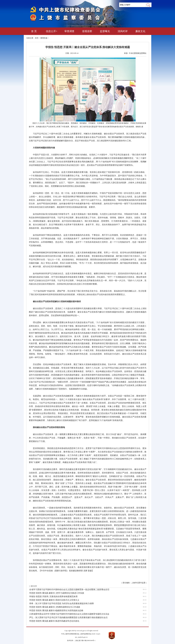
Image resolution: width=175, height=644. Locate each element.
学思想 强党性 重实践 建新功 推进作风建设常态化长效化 (54, 621)
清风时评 (123, 31)
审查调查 (69, 31)
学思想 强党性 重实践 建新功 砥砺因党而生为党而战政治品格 (56, 610)
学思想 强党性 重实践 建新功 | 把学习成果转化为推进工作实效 (57, 593)
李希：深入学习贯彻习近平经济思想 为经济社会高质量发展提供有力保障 (61, 603)
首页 (37, 38)
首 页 (34, 31)
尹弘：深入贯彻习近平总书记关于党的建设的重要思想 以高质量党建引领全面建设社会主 (68, 617)
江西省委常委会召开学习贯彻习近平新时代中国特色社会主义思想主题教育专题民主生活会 (69, 614)
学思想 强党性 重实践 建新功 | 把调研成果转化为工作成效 (55, 607)
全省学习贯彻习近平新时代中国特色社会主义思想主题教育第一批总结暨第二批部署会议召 (69, 590)
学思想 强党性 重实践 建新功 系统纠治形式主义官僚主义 (54, 600)
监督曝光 (105, 31)
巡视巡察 (87, 31)
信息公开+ (52, 31)
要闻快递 (44, 38)
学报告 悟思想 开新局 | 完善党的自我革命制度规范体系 (53, 596)
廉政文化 (140, 31)
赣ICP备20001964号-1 (88, 641)
